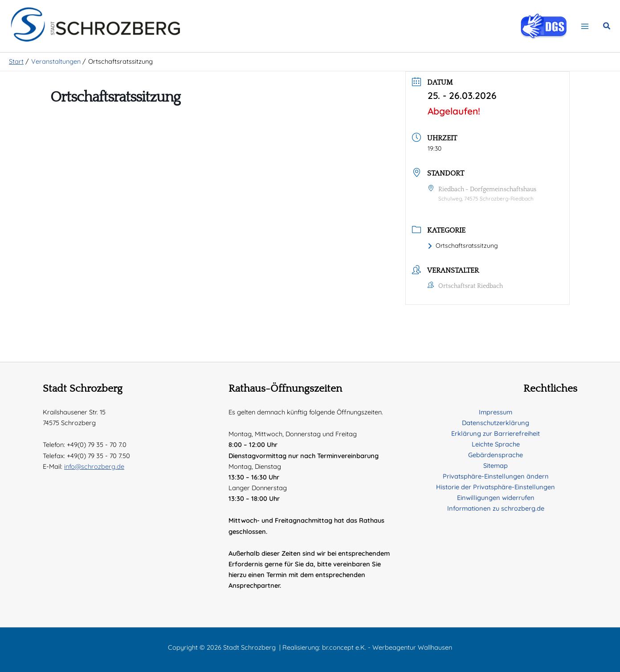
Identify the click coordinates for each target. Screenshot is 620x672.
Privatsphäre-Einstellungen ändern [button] (496, 476)
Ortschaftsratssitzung (463, 250)
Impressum (496, 412)
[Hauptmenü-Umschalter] (585, 28)
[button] (607, 29)
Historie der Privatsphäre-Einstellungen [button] (496, 487)
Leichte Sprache (496, 444)
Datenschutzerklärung (496, 423)
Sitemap (496, 465)
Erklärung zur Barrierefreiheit (496, 433)
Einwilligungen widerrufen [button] (496, 498)
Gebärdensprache (496, 455)
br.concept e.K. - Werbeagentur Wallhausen (387, 647)
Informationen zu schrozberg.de (496, 508)
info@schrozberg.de (94, 466)
